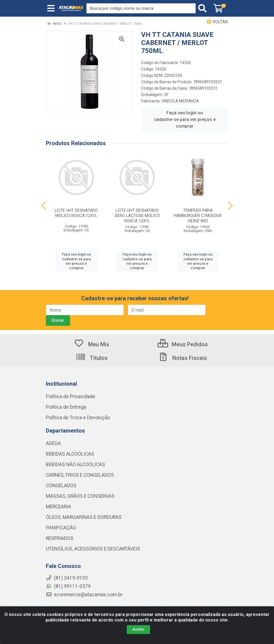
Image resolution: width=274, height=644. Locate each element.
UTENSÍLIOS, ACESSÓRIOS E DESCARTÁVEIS (93, 549)
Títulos (92, 358)
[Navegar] (43, 206)
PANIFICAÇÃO (61, 528)
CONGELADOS (61, 486)
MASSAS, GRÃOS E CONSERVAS (80, 496)
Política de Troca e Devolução (78, 418)
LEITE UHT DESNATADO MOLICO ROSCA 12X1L (76, 213)
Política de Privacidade (71, 396)
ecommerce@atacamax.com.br (84, 595)
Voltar (217, 22)
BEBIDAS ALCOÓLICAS (70, 454)
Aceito (138, 629)
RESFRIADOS (60, 538)
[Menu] (51, 8)
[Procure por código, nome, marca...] (141, 8)
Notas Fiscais (183, 358)
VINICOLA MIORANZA (180, 101)
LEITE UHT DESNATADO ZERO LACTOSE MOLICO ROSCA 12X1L (137, 216)
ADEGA (53, 443)
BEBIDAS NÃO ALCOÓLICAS (75, 464)
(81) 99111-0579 (68, 586)
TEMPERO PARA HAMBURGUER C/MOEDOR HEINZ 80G (198, 216)
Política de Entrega (66, 407)
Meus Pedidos (183, 344)
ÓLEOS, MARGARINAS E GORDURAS (84, 517)
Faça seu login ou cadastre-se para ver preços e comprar (185, 119)
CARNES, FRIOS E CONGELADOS (80, 475)
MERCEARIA (58, 507)
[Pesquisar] (203, 8)
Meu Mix (92, 344)
